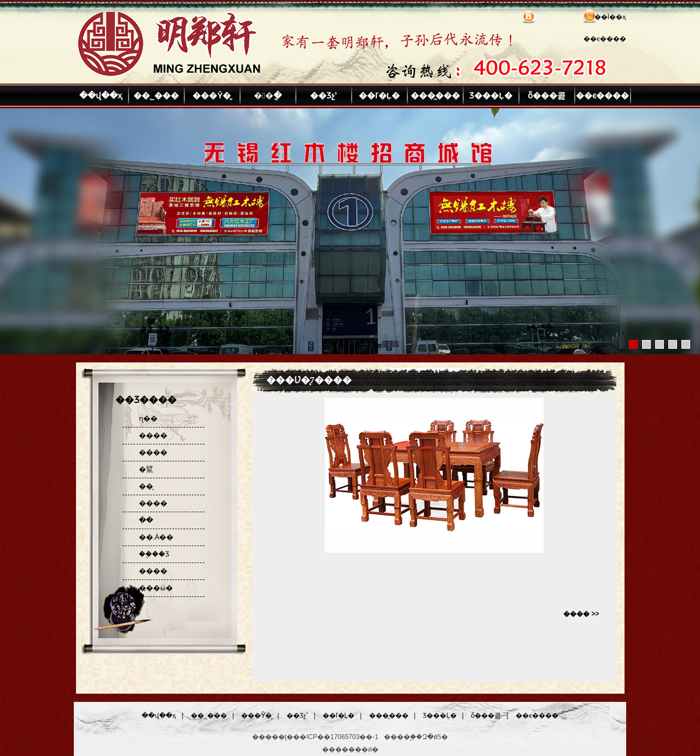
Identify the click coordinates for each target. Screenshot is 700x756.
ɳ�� (148, 418)
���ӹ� (156, 588)
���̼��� (435, 95)
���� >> (581, 614)
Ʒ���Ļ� (491, 95)
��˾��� (156, 95)
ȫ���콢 (547, 95)
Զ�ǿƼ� (435, 737)
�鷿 (146, 469)
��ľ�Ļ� (379, 95)
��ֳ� (267, 95)
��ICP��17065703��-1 (336, 737)
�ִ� (146, 520)
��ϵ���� (605, 39)
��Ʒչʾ (324, 95)
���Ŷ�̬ (212, 95)
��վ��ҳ (101, 95)
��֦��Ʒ (154, 554)
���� (153, 435)
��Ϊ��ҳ (610, 17)
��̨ (146, 486)
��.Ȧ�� (156, 537)
